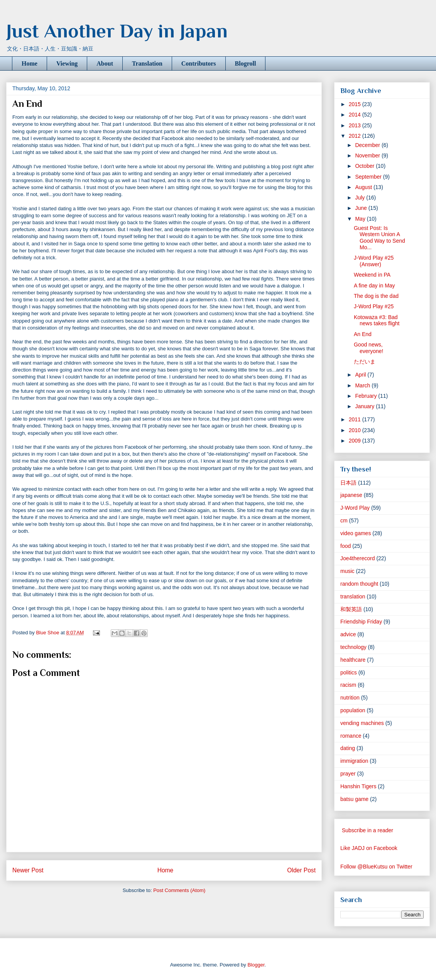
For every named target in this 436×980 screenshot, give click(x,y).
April (361, 375)
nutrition (350, 698)
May (361, 219)
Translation (147, 63)
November (368, 155)
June (362, 208)
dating (348, 748)
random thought (359, 584)
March (363, 385)
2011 (356, 419)
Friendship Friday (361, 622)
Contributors (199, 63)
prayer (348, 774)
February (367, 396)
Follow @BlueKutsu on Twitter (376, 867)
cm (344, 520)
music (347, 571)
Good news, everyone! (368, 348)
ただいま (365, 362)
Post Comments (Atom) (179, 890)
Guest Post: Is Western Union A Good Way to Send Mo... (379, 238)
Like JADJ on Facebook (369, 848)
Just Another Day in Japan (117, 31)
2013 (356, 125)
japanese (351, 495)
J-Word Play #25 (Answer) (374, 261)
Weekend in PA (372, 275)
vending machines (362, 723)
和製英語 (351, 609)
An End (363, 334)
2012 (356, 136)
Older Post (301, 870)
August (364, 187)
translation (353, 596)
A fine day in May (374, 286)
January (365, 406)
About (105, 63)
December (368, 145)
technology (353, 647)
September (369, 177)
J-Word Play (355, 508)
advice (348, 634)
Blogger (256, 965)
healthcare (353, 660)
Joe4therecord (358, 558)
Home (30, 63)
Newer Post (28, 870)
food (346, 546)
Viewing (67, 63)
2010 (356, 430)
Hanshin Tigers (358, 786)
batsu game (354, 799)
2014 (356, 115)
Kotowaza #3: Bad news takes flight (377, 320)
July (361, 198)
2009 (356, 441)
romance (351, 736)
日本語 (348, 483)
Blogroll (246, 63)
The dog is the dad (376, 296)
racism (348, 685)
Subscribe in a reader (368, 830)
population (353, 710)
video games (356, 533)
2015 (356, 104)
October (365, 166)
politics (349, 672)
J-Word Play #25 (374, 306)
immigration (354, 761)
